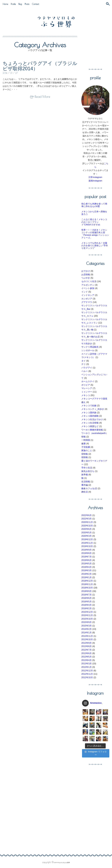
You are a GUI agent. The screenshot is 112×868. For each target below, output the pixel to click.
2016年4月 (87, 605)
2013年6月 (87, 653)
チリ (83, 364)
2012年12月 (87, 671)
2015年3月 (87, 626)
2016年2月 (87, 608)
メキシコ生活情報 (90, 423)
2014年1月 (87, 633)
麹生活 (85, 492)
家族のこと (87, 450)
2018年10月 (87, 588)
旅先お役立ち (88, 471)
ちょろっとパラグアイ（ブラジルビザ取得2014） (40, 66)
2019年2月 (87, 574)
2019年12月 (87, 539)
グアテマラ (87, 302)
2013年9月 (87, 643)
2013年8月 (87, 646)
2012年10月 (87, 677)
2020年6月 (87, 529)
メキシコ (86, 395)
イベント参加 (88, 288)
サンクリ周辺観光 (90, 347)
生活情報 (86, 482)
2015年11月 (87, 615)
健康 (83, 444)
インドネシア (88, 295)
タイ (83, 361)
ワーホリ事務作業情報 (92, 430)
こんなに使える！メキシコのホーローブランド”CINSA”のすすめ (94, 222)
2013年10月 (87, 639)
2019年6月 (87, 560)
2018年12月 (87, 581)
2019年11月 (87, 543)
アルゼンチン (88, 285)
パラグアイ (87, 368)
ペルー (85, 371)
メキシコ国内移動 (90, 416)
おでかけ (86, 271)
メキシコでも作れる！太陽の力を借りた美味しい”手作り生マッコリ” (95, 246)
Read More (42, 97)
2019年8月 (87, 553)
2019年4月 (87, 567)
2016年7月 (87, 595)
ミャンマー (87, 392)
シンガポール (88, 350)
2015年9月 (87, 622)
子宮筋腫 (86, 447)
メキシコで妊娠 (89, 406)
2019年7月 (87, 557)
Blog (20, 4)
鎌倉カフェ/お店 (89, 488)
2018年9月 (87, 591)
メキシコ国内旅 (89, 413)
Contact (35, 4)
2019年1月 (87, 577)
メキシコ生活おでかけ (92, 419)
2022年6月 (87, 515)
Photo (27, 4)
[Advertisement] (97, 49)
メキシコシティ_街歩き (93, 409)
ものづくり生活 (89, 281)
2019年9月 (87, 550)
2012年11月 (87, 674)
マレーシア (87, 388)
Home (5, 4)
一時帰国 (86, 440)
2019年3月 (87, 570)
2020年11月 (87, 522)
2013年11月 (87, 636)
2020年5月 (87, 533)
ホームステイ (88, 381)
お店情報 (86, 275)
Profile (13, 4)
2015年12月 (87, 612)
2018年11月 (87, 584)
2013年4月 (87, 660)
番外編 (85, 485)
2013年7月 (87, 650)
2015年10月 (87, 619)
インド (85, 292)
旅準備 (85, 475)
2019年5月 (87, 564)
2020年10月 (87, 526)
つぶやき (86, 278)
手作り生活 (87, 468)
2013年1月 (87, 667)
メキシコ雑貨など (90, 426)
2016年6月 (87, 598)
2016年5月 (87, 602)
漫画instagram (95, 181)
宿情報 (85, 454)
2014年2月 (87, 629)
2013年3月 (87, 664)
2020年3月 (87, 536)
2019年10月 (87, 546)
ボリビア (86, 385)
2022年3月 (87, 519)
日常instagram (95, 177)
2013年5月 (87, 657)
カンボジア (87, 299)
